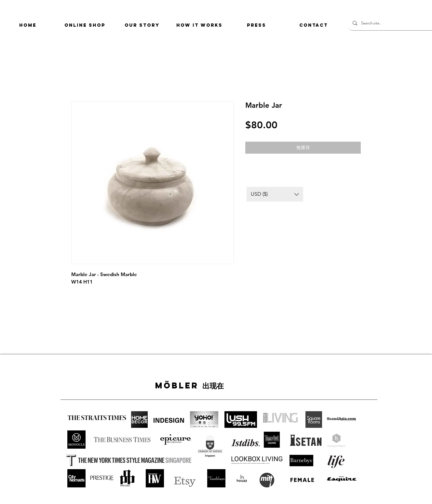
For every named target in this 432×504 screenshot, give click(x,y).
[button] (275, 194)
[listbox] (275, 194)
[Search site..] (394, 23)
